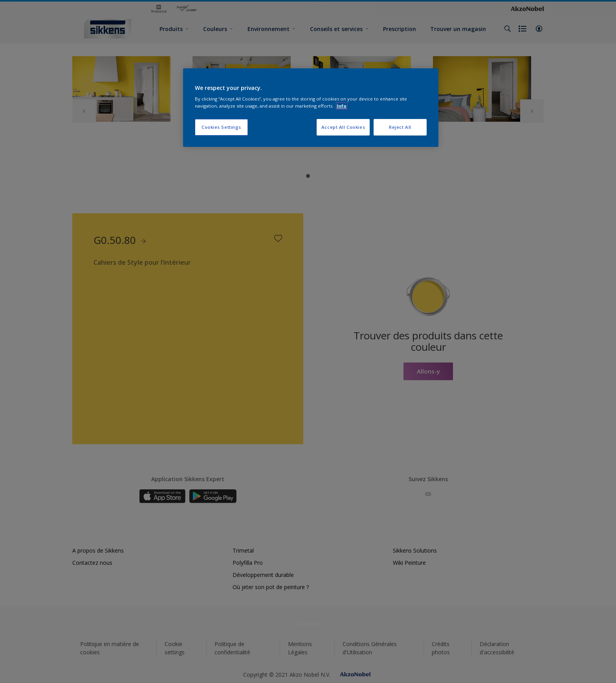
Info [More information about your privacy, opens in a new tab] (342, 106)
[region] (311, 108)
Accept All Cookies (343, 127)
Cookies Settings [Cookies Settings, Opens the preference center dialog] (221, 127)
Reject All (400, 127)
